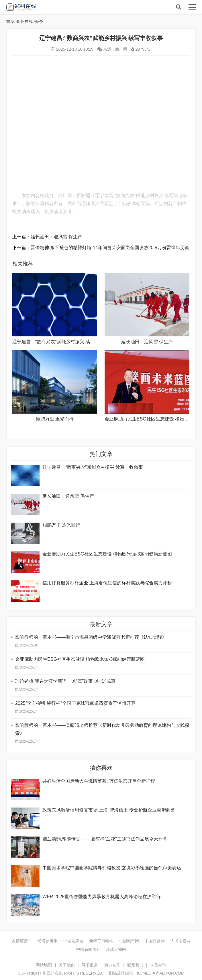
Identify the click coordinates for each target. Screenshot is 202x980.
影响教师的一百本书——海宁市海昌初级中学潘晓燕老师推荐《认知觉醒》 (91, 637)
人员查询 (158, 965)
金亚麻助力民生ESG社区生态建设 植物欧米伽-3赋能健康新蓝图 (107, 554)
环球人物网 (116, 949)
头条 (39, 21)
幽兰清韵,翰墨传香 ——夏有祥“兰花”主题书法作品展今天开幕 (105, 839)
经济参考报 (48, 941)
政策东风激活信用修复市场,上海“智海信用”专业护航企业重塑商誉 (109, 810)
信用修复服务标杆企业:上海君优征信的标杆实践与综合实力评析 (107, 583)
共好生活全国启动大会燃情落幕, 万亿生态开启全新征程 (99, 781)
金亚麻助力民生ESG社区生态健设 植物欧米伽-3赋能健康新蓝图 (80, 659)
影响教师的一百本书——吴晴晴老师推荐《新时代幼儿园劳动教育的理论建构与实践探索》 (102, 729)
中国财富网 (155, 941)
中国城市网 (129, 941)
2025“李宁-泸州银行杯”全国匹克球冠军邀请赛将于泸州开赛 (75, 703)
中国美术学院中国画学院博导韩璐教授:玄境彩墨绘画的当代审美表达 (112, 868)
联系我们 (135, 965)
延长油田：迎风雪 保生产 (56, 237)
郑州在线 (49, 7)
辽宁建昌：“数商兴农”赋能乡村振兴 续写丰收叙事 (63, 342)
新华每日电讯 (101, 941)
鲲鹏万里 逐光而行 (55, 419)
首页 (10, 21)
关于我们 (67, 965)
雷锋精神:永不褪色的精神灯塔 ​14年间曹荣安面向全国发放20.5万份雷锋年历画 (110, 248)
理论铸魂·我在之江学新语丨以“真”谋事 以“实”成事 (65, 681)
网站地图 (44, 965)
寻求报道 (90, 965)
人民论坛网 (181, 941)
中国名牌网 (73, 941)
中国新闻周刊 (88, 949)
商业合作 (112, 965)
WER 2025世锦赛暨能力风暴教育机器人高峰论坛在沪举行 (102, 897)
